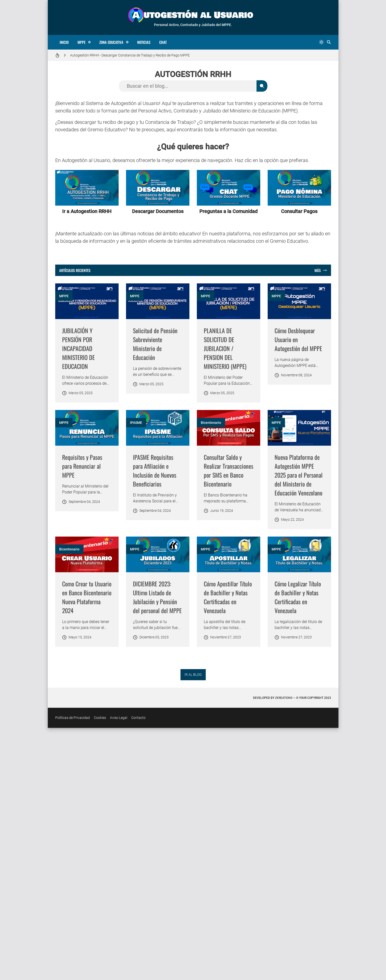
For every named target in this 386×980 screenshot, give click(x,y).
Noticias (144, 42)
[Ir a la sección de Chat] (229, 188)
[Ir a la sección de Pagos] (299, 188)
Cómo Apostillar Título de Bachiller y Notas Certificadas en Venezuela (157, 849)
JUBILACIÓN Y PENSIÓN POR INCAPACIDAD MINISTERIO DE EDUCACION (78, 348)
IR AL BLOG (193, 927)
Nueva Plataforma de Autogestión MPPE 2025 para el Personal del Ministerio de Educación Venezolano (228, 685)
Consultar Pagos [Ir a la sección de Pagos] (299, 211)
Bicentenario (69, 633)
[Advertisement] (158, 365)
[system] (321, 42)
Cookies (100, 970)
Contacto (138, 970)
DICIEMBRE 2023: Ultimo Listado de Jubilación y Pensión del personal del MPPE (87, 849)
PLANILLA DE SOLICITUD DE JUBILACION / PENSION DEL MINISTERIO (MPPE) (296, 348)
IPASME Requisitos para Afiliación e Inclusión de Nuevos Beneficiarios (296, 512)
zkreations (284, 950)
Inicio (64, 42)
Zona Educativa (111, 42)
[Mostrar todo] (321, 270)
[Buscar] (329, 42)
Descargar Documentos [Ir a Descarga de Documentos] (158, 211)
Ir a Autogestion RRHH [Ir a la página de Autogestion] (87, 211)
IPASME (278, 464)
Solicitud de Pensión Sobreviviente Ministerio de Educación (226, 344)
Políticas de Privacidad (73, 970)
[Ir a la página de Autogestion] (87, 188)
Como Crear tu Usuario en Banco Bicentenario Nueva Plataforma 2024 (299, 681)
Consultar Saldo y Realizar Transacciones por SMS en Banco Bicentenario (87, 681)
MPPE (81, 42)
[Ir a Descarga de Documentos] (158, 188)
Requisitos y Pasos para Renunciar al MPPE (224, 508)
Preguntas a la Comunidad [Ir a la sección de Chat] (228, 211)
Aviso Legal (119, 970)
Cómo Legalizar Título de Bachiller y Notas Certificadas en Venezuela (227, 849)
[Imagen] (87, 301)
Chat (163, 42)
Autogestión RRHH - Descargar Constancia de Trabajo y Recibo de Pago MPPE (130, 55)
